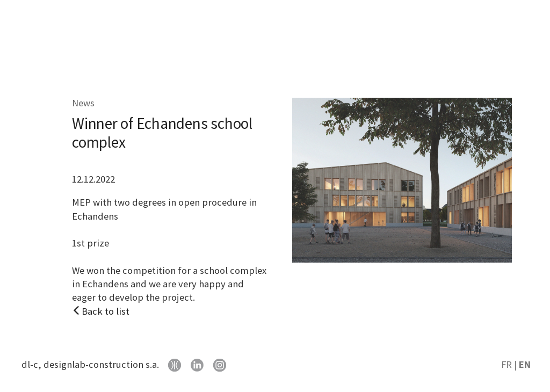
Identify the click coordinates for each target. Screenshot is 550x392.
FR (506, 364)
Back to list (101, 311)
